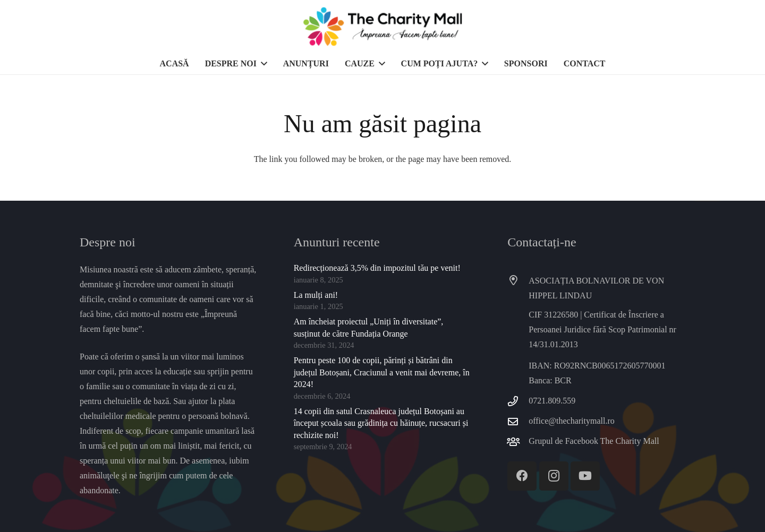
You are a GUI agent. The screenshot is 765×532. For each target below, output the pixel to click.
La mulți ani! (316, 295)
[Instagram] (554, 476)
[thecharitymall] (382, 27)
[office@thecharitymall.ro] (518, 421)
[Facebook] (522, 476)
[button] (262, 64)
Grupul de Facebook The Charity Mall (594, 441)
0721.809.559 (552, 401)
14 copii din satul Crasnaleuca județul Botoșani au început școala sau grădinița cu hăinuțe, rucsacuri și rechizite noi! (381, 423)
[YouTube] (585, 476)
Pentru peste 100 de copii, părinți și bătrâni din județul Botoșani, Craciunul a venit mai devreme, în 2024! (382, 372)
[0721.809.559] (518, 401)
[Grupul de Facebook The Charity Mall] (518, 441)
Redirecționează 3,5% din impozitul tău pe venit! (377, 268)
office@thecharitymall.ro (571, 421)
